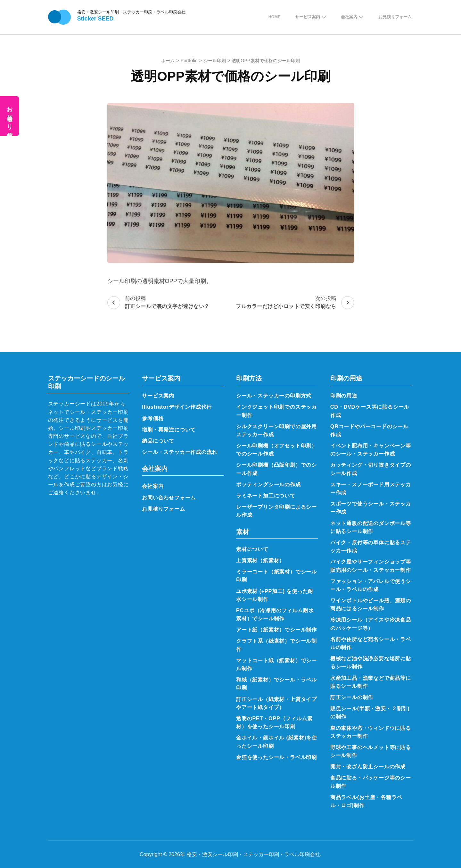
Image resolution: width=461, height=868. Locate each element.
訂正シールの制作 (352, 697)
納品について (158, 441)
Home (275, 17)
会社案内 (349, 17)
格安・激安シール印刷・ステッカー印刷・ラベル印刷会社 (131, 12)
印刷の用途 (344, 396)
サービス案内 (308, 17)
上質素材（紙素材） (260, 560)
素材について (252, 549)
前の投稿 (158, 303)
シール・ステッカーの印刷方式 (274, 396)
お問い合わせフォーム (169, 497)
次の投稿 (295, 303)
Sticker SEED (95, 19)
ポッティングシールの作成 (268, 484)
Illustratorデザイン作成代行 (177, 407)
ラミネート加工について (266, 496)
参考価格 (153, 418)
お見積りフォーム (395, 17)
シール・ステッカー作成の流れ (180, 452)
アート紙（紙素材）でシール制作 (276, 630)
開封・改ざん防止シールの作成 (368, 766)
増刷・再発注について (169, 430)
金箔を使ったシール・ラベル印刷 (276, 757)
